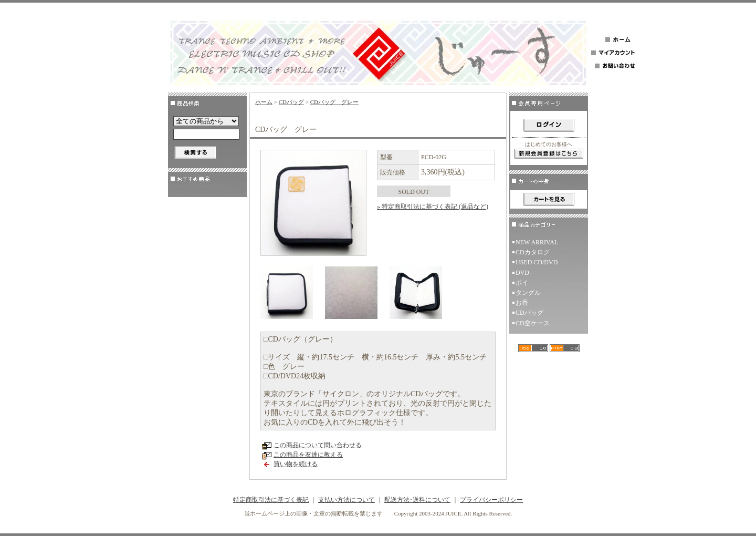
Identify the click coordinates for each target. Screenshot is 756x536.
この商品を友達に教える (308, 455)
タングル (528, 293)
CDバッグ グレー (334, 102)
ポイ (522, 283)
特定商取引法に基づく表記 (271, 500)
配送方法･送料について (417, 500)
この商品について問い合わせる (318, 445)
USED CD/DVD (537, 262)
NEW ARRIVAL (537, 242)
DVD (522, 273)
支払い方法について (346, 500)
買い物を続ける (296, 464)
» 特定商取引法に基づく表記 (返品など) (433, 207)
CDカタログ (533, 252)
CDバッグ (291, 102)
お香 (522, 303)
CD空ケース (533, 323)
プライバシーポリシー (491, 500)
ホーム (264, 102)
